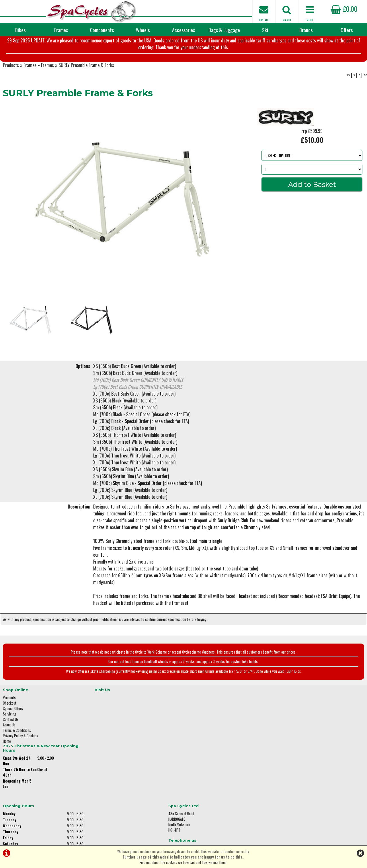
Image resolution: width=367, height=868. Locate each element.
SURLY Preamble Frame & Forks (86, 93)
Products (11, 93)
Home (7, 766)
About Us (9, 750)
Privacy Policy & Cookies (21, 761)
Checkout (10, 728)
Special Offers (13, 734)
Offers (347, 30)
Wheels (143, 30)
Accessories (183, 30)
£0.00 (344, 9)
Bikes (20, 30)
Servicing (9, 739)
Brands (306, 30)
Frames (61, 30)
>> (365, 103)
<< (348, 103)
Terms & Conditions (17, 755)
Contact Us (11, 745)
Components (102, 30)
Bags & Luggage (224, 30)
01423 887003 (293, 757)
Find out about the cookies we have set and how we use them (183, 862)
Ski (265, 30)
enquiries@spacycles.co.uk (302, 775)
